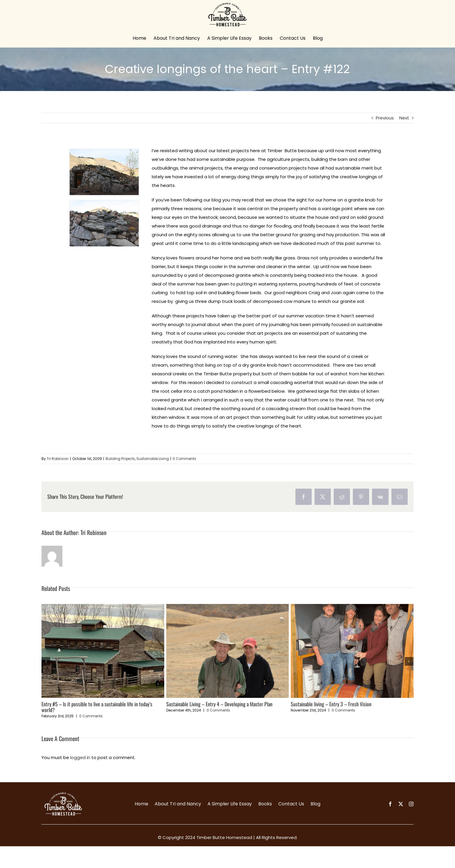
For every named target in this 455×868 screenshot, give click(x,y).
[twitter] (401, 804)
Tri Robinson (58, 459)
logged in (80, 757)
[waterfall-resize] (104, 172)
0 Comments (184, 459)
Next (404, 118)
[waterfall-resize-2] (104, 223)
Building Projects (120, 459)
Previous (385, 118)
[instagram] (411, 804)
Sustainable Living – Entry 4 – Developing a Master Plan (219, 704)
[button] (46, 661)
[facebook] (390, 804)
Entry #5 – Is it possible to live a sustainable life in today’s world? (97, 707)
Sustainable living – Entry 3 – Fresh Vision (331, 704)
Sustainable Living (153, 459)
